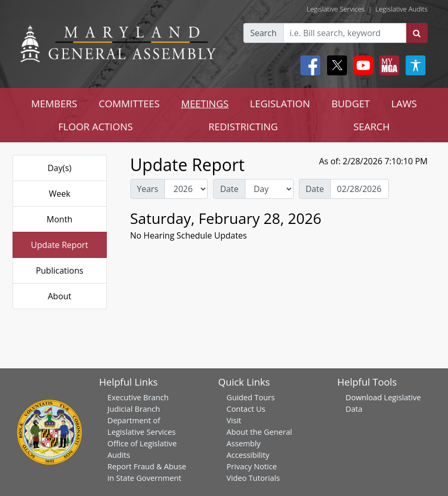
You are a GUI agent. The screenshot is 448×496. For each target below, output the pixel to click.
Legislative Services (336, 9)
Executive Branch (138, 397)
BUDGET (350, 103)
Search (264, 33)
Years (148, 189)
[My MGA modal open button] (387, 65)
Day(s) (60, 168)
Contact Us (246, 409)
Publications (59, 270)
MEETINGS (205, 103)
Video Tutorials (253, 478)
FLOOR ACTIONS (96, 126)
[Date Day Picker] (360, 189)
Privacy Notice (252, 466)
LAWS (404, 103)
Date (229, 189)
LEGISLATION (280, 103)
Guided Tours (251, 397)
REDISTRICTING (243, 126)
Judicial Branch (134, 409)
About (59, 296)
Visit (234, 420)
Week (59, 194)
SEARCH (371, 126)
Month (59, 219)
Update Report (60, 245)
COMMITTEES (129, 103)
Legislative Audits (401, 9)
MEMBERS (54, 103)
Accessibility (248, 455)
